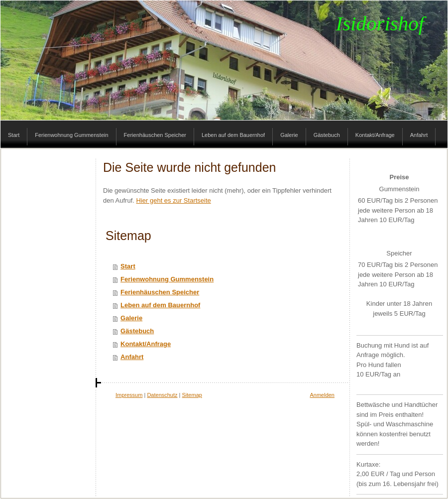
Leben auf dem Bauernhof (160, 305)
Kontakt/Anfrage (146, 344)
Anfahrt (132, 357)
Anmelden (322, 395)
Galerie (131, 318)
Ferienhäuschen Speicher (160, 292)
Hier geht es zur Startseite (174, 200)
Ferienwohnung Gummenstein (167, 279)
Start (128, 266)
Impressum (129, 395)
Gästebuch (137, 331)
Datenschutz (162, 395)
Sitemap (192, 395)
